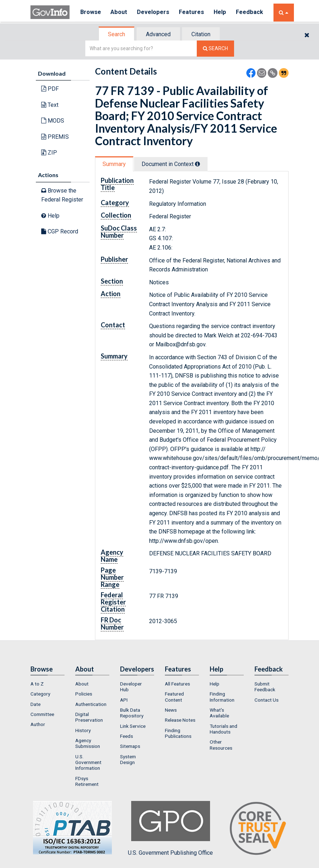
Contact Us (266, 700)
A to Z (37, 684)
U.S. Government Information (88, 762)
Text (50, 105)
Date (35, 704)
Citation (201, 34)
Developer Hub (131, 687)
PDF (50, 89)
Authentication (91, 704)
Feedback (253, 12)
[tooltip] (197, 164)
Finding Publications (178, 733)
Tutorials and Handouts (223, 729)
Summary (114, 164)
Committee (42, 714)
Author (38, 724)
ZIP (49, 153)
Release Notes (180, 720)
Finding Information (222, 697)
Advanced (158, 34)
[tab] (117, 34)
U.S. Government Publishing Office (170, 829)
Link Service (133, 726)
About (120, 12)
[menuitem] (47, 684)
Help (223, 12)
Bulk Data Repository (132, 713)
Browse (91, 12)
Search (116, 34)
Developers (155, 12)
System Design (128, 759)
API (124, 700)
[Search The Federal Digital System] (215, 49)
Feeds (127, 736)
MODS (53, 121)
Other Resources (221, 745)
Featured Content (174, 697)
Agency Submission (88, 743)
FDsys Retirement (87, 781)
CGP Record (60, 231)
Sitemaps (130, 746)
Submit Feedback (265, 687)
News (171, 710)
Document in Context (171, 164)
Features (194, 12)
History (83, 730)
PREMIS (55, 137)
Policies (84, 694)
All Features (177, 684)
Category (40, 694)
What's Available (219, 713)
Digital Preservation (89, 717)
